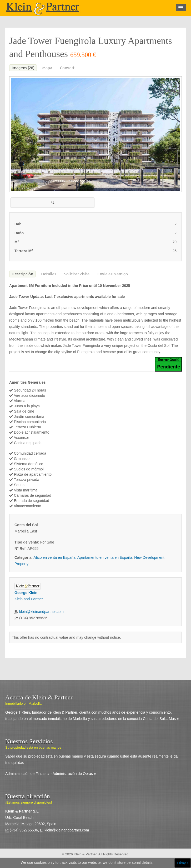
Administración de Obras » (74, 774)
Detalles (49, 274)
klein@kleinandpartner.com (41, 612)
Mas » (174, 719)
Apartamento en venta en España (105, 557)
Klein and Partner (29, 599)
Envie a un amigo (113, 274)
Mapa (47, 68)
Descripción (22, 274)
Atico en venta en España (54, 557)
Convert (67, 68)
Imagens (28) (23, 68)
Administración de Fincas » (27, 774)
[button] (52, 202)
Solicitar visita (77, 274)
